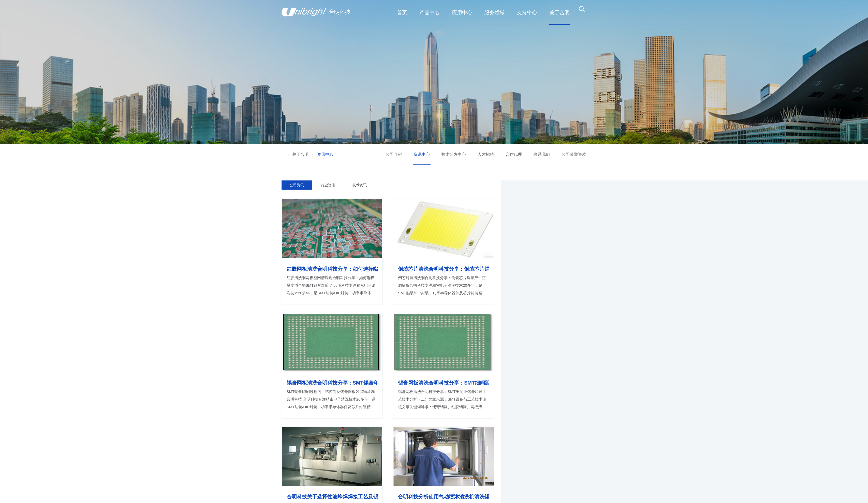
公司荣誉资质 (574, 154)
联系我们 (542, 154)
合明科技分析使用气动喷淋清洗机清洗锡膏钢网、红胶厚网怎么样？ (444, 497)
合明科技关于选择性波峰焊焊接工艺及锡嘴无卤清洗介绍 (332, 497)
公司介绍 (394, 154)
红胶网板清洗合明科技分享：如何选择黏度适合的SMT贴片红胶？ (332, 269)
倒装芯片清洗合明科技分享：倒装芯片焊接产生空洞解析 (444, 269)
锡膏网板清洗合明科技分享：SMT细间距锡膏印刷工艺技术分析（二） (444, 383)
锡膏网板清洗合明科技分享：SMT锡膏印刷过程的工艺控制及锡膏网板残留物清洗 (332, 383)
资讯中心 (422, 154)
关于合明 (300, 154)
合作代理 (514, 154)
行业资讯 (328, 185)
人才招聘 (486, 154)
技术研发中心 (454, 154)
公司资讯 (297, 185)
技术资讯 (360, 185)
